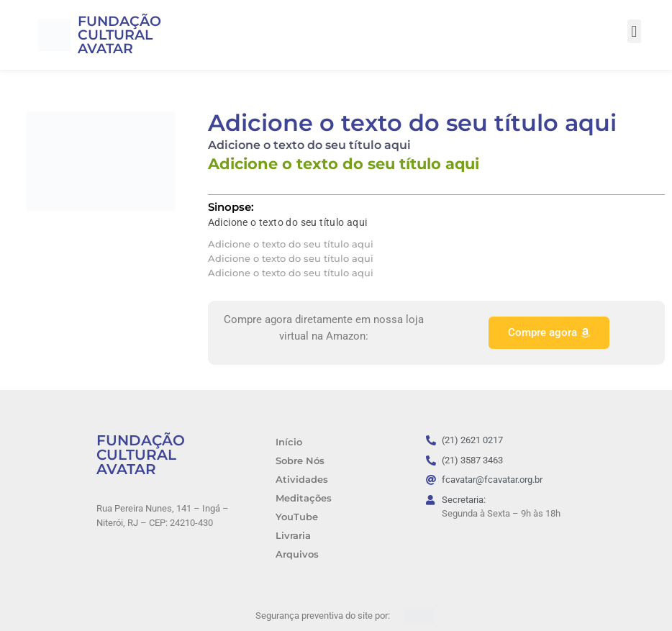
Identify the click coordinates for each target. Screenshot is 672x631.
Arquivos (297, 554)
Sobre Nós (300, 461)
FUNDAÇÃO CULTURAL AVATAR (119, 35)
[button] (634, 31)
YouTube (297, 517)
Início (289, 442)
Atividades (302, 480)
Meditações (304, 498)
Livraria (293, 536)
